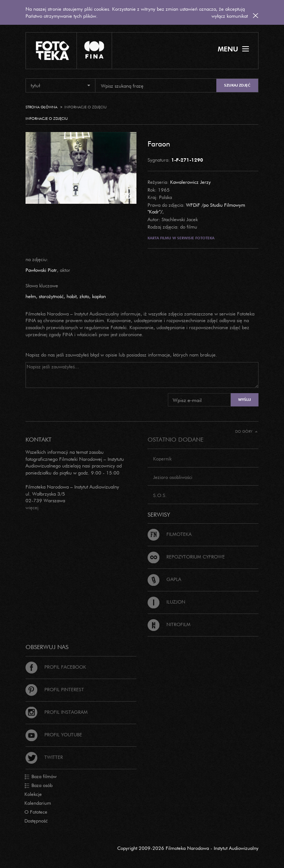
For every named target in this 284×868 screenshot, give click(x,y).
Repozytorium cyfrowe (186, 557)
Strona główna (41, 107)
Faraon (159, 143)
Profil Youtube (54, 734)
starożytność (51, 296)
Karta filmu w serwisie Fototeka (181, 238)
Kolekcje (33, 794)
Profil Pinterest (55, 689)
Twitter (44, 757)
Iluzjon (166, 602)
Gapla (164, 579)
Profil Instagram (57, 712)
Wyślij (244, 400)
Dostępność (36, 821)
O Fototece (36, 812)
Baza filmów (40, 777)
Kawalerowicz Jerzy (190, 182)
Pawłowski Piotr (41, 270)
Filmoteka (170, 534)
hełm (31, 296)
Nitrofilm (169, 624)
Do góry (246, 431)
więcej (32, 507)
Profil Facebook (56, 667)
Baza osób (38, 786)
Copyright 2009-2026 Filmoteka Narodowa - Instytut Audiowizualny (188, 848)
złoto (84, 296)
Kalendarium (38, 803)
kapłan (99, 296)
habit (72, 296)
